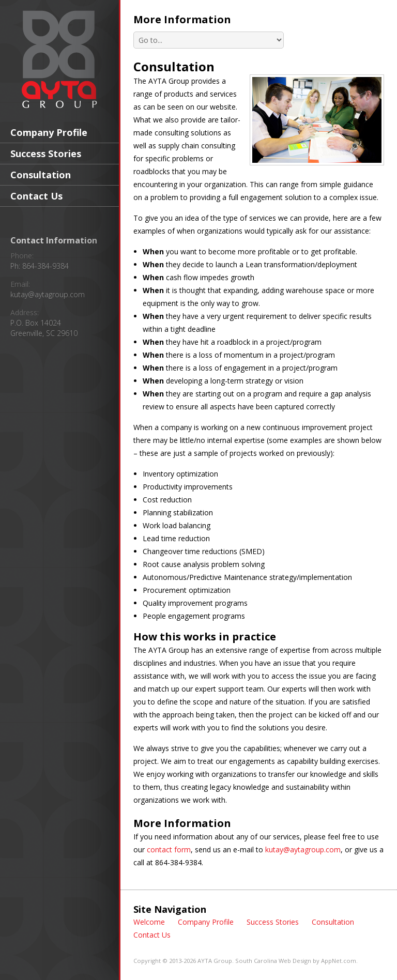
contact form (169, 849)
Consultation (41, 175)
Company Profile (49, 132)
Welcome (149, 922)
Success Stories (46, 154)
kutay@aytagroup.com (48, 294)
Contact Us (36, 196)
